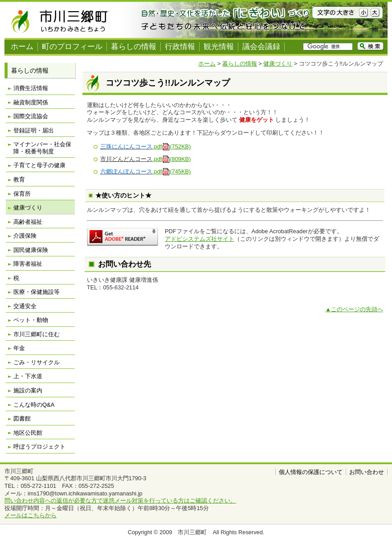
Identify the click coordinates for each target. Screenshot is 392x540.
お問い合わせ (367, 472)
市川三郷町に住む (37, 334)
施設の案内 (28, 390)
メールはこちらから (31, 515)
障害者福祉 (28, 264)
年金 (19, 348)
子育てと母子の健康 (39, 165)
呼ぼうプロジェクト (39, 447)
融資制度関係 (31, 102)
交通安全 (25, 306)
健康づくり (278, 64)
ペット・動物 (31, 320)
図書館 (22, 418)
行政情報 (180, 47)
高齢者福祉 (28, 222)
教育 (19, 179)
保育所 (22, 194)
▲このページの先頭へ (354, 309)
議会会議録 (261, 47)
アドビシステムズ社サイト (200, 239)
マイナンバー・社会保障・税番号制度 (42, 148)
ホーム (22, 47)
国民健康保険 (31, 250)
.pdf (171, 146)
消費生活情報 (31, 88)
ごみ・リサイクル (37, 362)
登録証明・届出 (34, 130)
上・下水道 (28, 376)
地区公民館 (28, 433)
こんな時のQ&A (34, 405)
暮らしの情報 (134, 47)
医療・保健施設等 (37, 292)
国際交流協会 (31, 116)
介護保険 (25, 236)
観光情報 (219, 47)
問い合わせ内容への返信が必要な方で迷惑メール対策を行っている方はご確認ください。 (120, 501)
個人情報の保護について (311, 472)
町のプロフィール (72, 47)
